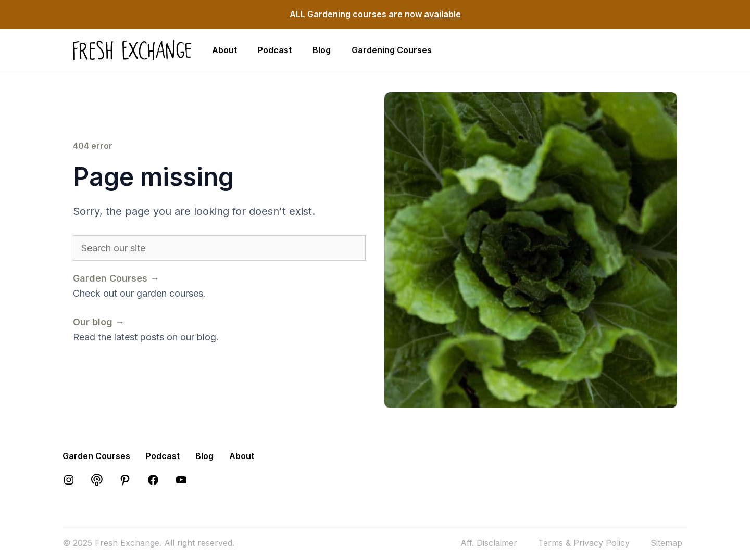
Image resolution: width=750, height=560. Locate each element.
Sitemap (666, 543)
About (224, 50)
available (442, 14)
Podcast (275, 50)
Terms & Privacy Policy (584, 543)
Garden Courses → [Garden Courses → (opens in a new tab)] (116, 278)
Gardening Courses (392, 50)
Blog (322, 50)
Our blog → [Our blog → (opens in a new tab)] (99, 322)
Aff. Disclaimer (489, 543)
